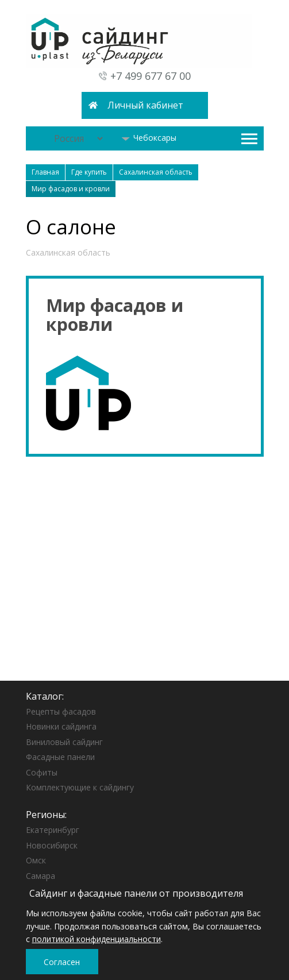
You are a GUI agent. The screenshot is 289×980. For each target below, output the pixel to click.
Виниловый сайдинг (64, 742)
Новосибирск (52, 845)
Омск (36, 860)
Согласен (62, 962)
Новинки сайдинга (61, 726)
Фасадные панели (60, 757)
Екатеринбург (53, 830)
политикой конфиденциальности (97, 939)
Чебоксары (149, 138)
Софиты (42, 772)
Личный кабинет (145, 105)
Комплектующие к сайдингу (80, 787)
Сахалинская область (68, 252)
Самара (41, 876)
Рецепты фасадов (61, 711)
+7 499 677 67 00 (151, 76)
